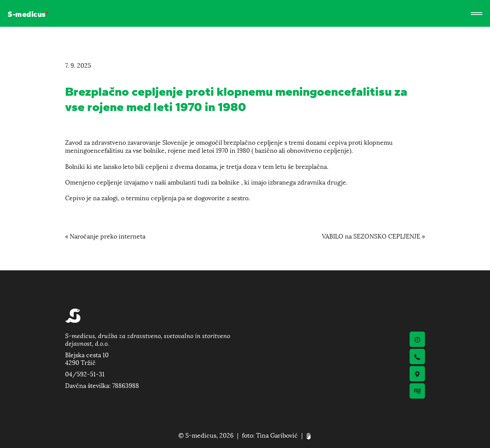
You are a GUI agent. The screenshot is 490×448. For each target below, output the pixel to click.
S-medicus (27, 15)
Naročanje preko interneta (108, 236)
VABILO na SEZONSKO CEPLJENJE (371, 236)
